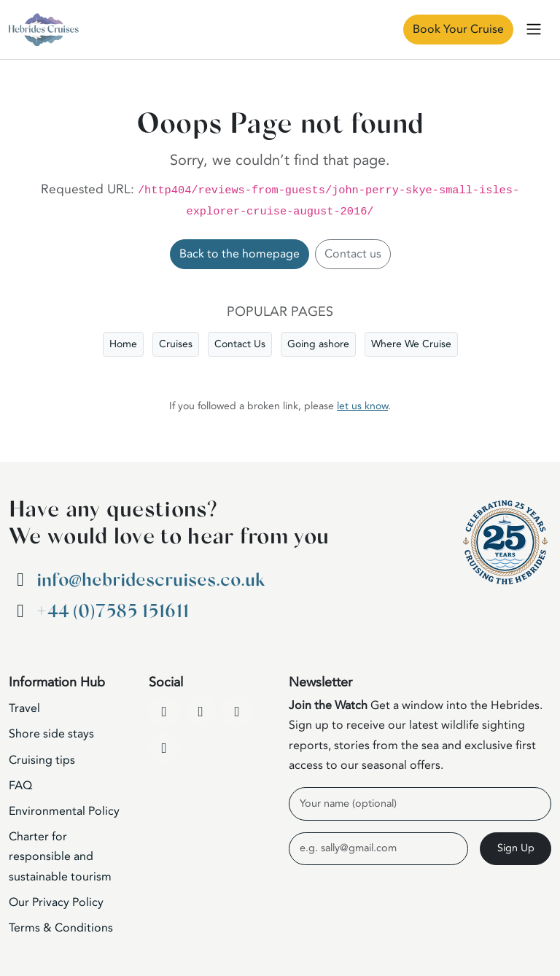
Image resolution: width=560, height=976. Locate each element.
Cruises (176, 344)
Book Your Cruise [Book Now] (458, 29)
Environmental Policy (64, 811)
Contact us (353, 254)
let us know (362, 406)
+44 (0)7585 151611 (113, 612)
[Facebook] (164, 711)
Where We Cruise (411, 344)
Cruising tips (42, 760)
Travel (24, 708)
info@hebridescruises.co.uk (151, 580)
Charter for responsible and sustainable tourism (60, 856)
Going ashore (318, 344)
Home (123, 344)
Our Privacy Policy (56, 902)
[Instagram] (237, 711)
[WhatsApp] (164, 748)
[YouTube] (201, 711)
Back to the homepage (240, 254)
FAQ (20, 786)
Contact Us (240, 344)
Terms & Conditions (61, 928)
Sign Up (516, 848)
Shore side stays (51, 734)
